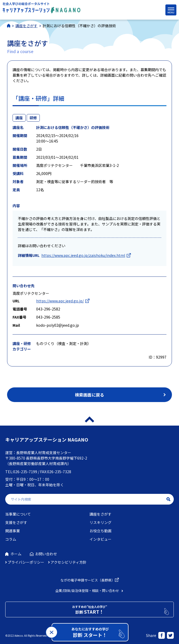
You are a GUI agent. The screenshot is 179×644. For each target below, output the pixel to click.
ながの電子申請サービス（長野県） (88, 580)
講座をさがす (100, 514)
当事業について (18, 514)
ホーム (16, 554)
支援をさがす (16, 522)
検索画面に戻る (89, 395)
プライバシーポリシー (26, 562)
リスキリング (100, 522)
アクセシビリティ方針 (69, 562)
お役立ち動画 (100, 531)
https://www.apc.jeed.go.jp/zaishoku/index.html (83, 255)
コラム (11, 539)
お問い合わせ (46, 554)
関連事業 (13, 531)
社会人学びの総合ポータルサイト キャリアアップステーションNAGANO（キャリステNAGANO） (41, 9)
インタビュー (100, 539)
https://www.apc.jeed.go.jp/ (60, 301)
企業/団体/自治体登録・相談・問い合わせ (87, 591)
